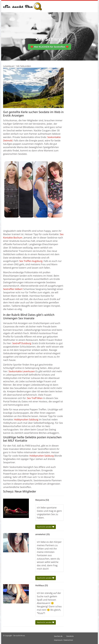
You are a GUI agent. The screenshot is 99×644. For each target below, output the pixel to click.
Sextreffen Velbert (13, 289)
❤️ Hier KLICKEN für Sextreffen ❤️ (49, 47)
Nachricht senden (46, 527)
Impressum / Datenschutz (63, 640)
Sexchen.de (58, 636)
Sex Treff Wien (35, 398)
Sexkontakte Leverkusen (22, 371)
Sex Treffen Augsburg (31, 261)
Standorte (70, 636)
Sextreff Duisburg (22, 343)
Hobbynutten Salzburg (26, 419)
